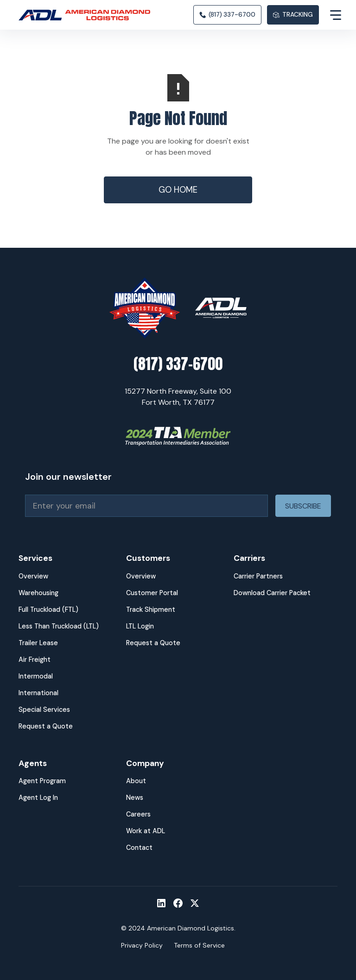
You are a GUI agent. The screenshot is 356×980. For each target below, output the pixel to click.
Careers (138, 814)
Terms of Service (199, 945)
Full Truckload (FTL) (48, 609)
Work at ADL (146, 831)
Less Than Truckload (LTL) (59, 626)
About (136, 781)
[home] (88, 15)
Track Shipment (151, 609)
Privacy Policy (142, 945)
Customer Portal (152, 593)
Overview (33, 576)
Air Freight (35, 660)
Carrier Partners (258, 576)
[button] (328, 15)
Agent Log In (38, 798)
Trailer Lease (38, 643)
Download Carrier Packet (272, 593)
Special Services (44, 710)
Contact (139, 848)
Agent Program (42, 781)
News (135, 798)
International (38, 693)
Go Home (178, 190)
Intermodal (36, 676)
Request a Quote (46, 726)
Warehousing (38, 593)
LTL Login (140, 626)
